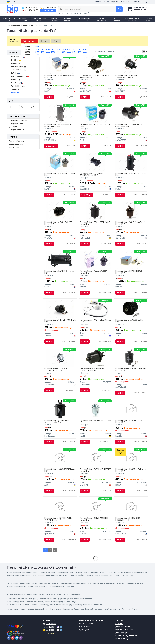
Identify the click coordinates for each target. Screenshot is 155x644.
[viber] (21, 638)
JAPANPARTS (18, 70)
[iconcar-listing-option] (147, 51)
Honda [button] (44, 41)
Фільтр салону (15, 147)
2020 (37, 47)
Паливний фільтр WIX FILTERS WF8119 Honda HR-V (130, 223)
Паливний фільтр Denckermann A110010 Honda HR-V (57, 421)
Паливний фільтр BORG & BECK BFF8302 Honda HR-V (128, 519)
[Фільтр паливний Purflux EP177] (96, 113)
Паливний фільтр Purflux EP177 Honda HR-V (95, 125)
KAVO (14, 73)
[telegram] (17, 638)
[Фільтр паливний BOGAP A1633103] (96, 507)
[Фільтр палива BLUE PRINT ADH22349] (96, 162)
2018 (80, 49)
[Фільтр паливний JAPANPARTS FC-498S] (131, 113)
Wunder (14, 89)
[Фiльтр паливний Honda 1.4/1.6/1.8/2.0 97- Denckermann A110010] (60, 409)
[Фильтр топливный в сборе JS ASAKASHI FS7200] (131, 358)
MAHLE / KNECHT (20, 76)
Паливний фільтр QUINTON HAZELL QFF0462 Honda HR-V (58, 519)
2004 (58, 52)
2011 (43, 49)
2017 (74, 49)
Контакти (136, 2)
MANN (15, 80)
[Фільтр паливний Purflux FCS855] (131, 162)
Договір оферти (122, 633)
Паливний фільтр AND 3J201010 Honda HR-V (60, 470)
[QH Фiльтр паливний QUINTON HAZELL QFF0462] (60, 507)
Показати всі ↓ (15, 93)
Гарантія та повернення (121, 2)
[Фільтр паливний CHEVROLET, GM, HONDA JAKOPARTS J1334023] (60, 358)
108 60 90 (30, 8)
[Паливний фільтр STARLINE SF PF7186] (60, 211)
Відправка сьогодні (18, 120)
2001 (43, 52)
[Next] (55, 550)
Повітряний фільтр (16, 141)
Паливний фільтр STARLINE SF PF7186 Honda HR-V (59, 223)
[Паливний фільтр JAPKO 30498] (131, 309)
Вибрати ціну (51, 146)
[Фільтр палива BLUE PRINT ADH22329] (131, 64)
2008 (80, 52)
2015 (64, 49)
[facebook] (9, 638)
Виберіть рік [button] (29, 41)
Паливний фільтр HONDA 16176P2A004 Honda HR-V (131, 470)
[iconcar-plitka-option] (144, 51)
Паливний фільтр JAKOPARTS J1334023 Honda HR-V (56, 370)
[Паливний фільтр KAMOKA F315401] (131, 409)
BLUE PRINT (17, 57)
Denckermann (17, 63)
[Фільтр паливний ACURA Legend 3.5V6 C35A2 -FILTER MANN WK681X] (96, 409)
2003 (53, 52)
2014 (58, 49)
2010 (37, 49)
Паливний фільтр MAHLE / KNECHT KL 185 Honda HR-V (95, 76)
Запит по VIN (48, 10)
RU (14, 2)
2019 (85, 49)
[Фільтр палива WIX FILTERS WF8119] (131, 211)
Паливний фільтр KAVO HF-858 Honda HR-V (59, 272)
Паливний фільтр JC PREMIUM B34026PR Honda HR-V (92, 370)
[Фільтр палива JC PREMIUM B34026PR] (96, 358)
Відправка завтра (17, 124)
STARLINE (16, 83)
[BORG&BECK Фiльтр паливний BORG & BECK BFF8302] (131, 507)
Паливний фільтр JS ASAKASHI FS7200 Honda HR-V (131, 370)
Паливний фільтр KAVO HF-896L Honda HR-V (60, 174)
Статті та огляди (122, 639)
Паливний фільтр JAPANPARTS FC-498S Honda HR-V (129, 125)
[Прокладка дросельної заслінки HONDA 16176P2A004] (131, 458)
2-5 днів (13, 127)
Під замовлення (16, 130)
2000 (37, 52)
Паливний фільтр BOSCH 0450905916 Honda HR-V (59, 76)
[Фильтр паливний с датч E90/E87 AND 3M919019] (96, 309)
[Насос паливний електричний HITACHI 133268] (131, 260)
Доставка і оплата (102, 2)
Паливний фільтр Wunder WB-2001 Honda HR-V (94, 272)
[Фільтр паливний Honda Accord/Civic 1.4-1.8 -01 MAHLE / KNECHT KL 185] (96, 64)
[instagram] (13, 638)
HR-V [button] (56, 41)
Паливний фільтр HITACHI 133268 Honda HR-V (129, 272)
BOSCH (16, 60)
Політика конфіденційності (126, 636)
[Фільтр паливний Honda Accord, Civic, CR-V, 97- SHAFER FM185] (60, 309)
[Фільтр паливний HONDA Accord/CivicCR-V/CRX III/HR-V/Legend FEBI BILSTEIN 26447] (96, 211)
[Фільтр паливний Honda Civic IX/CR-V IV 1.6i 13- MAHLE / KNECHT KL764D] (60, 113)
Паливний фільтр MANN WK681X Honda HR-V (95, 421)
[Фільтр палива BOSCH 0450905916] (60, 64)
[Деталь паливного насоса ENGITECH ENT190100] (96, 458)
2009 (85, 52)
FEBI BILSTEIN (18, 67)
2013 (53, 49)
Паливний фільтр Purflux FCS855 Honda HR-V (131, 174)
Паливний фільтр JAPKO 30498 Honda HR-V (130, 321)
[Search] (120, 9)
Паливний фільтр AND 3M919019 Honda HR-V (96, 321)
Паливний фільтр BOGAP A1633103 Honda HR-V (94, 519)
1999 (37, 54)
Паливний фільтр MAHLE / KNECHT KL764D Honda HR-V (58, 125)
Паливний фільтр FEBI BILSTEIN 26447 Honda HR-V (95, 223)
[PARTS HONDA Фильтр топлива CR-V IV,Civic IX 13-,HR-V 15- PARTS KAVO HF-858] (60, 260)
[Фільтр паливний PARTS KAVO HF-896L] (60, 162)
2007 (74, 52)
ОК (32, 107)
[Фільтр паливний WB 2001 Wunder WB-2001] (96, 260)
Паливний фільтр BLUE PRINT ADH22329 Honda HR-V (127, 76)
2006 (69, 52)
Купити (49, 97)
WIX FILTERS (17, 86)
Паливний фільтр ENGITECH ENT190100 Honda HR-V (95, 470)
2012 (48, 49)
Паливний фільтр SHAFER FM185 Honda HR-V (60, 321)
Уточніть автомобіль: (14, 41)
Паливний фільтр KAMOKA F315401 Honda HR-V (129, 421)
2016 (69, 49)
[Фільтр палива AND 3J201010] (60, 458)
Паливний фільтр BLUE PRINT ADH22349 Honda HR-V (91, 174)
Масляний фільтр (16, 144)
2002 (48, 52)
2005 (64, 52)
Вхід (145, 2)
